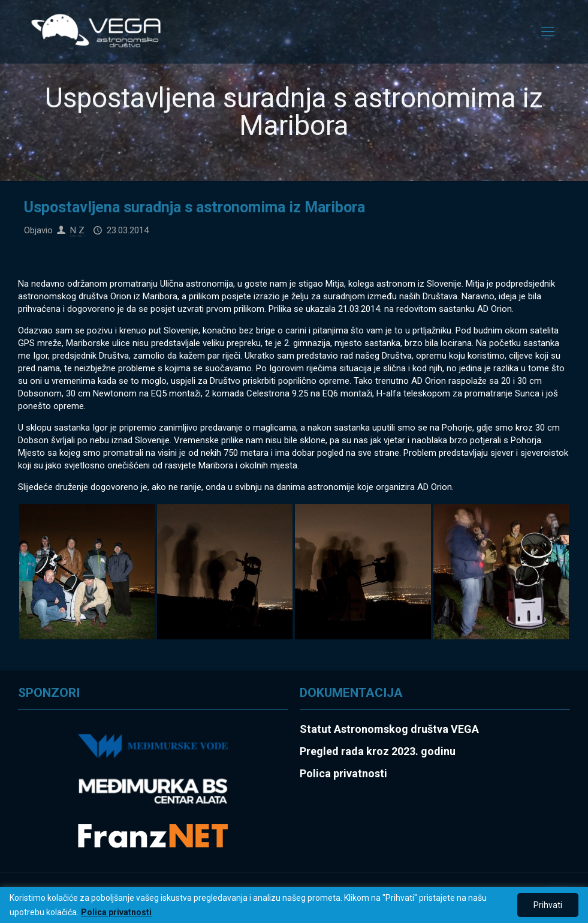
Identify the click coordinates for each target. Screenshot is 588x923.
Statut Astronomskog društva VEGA (389, 729)
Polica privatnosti (116, 912)
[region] (294, 905)
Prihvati (548, 905)
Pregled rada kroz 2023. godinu (378, 751)
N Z (77, 230)
